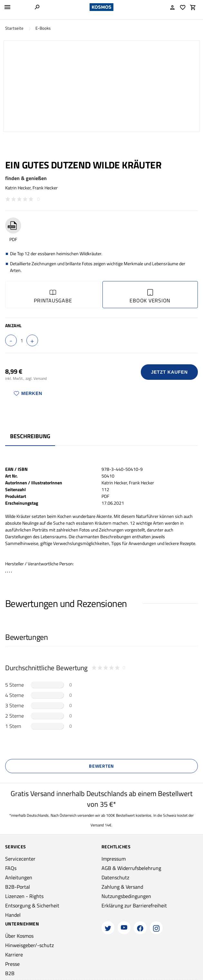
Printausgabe (53, 297)
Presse (12, 964)
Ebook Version (150, 297)
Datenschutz (115, 877)
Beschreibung (30, 436)
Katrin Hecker (18, 188)
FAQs (11, 868)
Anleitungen (19, 877)
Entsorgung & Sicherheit (32, 905)
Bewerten (101, 766)
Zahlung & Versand (122, 887)
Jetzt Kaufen (169, 372)
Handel (13, 915)
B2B (10, 973)
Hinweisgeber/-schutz (29, 945)
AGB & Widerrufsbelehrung (131, 868)
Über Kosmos (19, 936)
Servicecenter (20, 859)
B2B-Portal (18, 887)
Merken (28, 393)
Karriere (14, 955)
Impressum (114, 859)
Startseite (14, 28)
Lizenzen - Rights (24, 896)
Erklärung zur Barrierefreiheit (134, 905)
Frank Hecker (45, 188)
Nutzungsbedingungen (126, 896)
